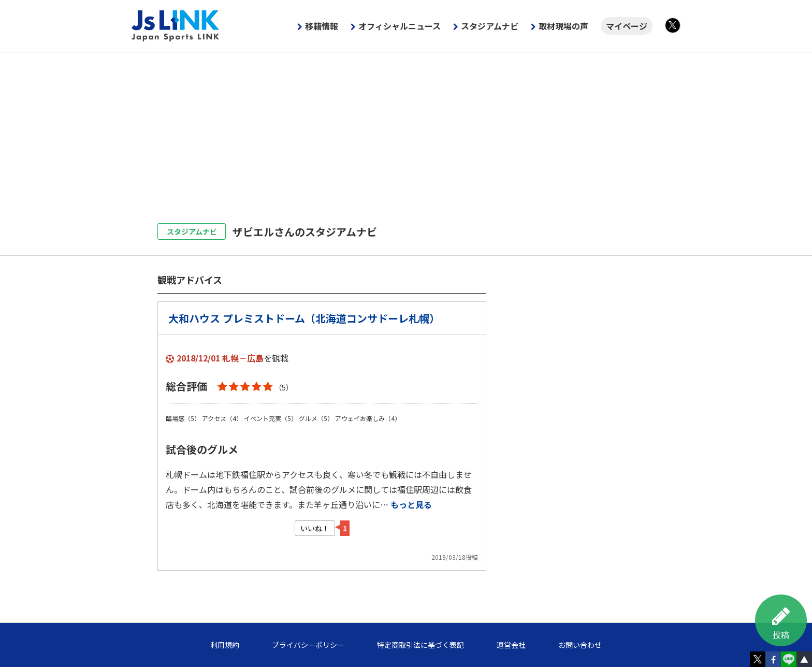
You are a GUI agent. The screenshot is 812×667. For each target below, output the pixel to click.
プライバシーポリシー (308, 645)
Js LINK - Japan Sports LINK (176, 26)
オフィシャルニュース (400, 26)
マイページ (627, 26)
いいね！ (315, 528)
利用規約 (225, 645)
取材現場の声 (563, 26)
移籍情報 (322, 26)
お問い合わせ (580, 645)
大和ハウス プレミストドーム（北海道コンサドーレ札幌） (304, 318)
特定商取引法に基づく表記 (421, 645)
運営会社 (511, 645)
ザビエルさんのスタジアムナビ (305, 232)
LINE (789, 659)
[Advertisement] (406, 130)
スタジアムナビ (490, 26)
